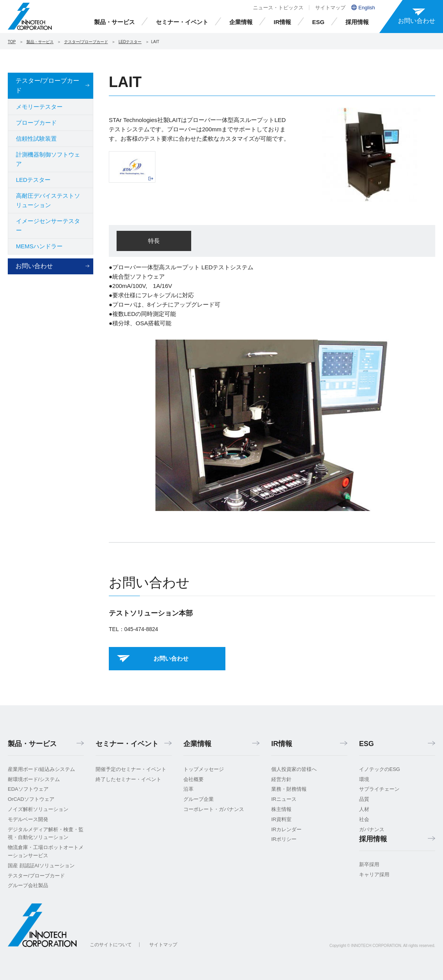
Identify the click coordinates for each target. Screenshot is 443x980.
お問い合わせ (34, 266)
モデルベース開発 (28, 819)
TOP (12, 42)
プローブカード (36, 123)
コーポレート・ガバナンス (214, 809)
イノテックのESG (379, 769)
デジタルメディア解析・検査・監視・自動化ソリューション (46, 834)
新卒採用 (369, 864)
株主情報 (281, 809)
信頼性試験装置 (36, 139)
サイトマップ (330, 8)
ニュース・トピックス (278, 8)
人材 (364, 809)
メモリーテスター (39, 107)
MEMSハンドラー (39, 246)
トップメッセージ (204, 769)
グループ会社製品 (28, 885)
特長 (154, 241)
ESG (318, 22)
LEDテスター (130, 42)
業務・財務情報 (289, 789)
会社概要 (194, 779)
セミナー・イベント (182, 22)
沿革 (188, 789)
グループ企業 (199, 799)
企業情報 (241, 22)
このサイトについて (111, 945)
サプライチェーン (379, 789)
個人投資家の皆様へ (294, 769)
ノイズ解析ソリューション (38, 809)
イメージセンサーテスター (48, 226)
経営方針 (281, 779)
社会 (364, 819)
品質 (364, 799)
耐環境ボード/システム (34, 779)
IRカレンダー (286, 829)
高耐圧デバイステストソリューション (48, 200)
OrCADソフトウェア (31, 799)
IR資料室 (281, 819)
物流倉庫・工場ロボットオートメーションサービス (46, 851)
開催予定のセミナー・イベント (131, 769)
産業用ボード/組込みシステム (41, 769)
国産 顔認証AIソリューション (41, 866)
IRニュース (284, 799)
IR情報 (282, 22)
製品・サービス (114, 22)
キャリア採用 (374, 875)
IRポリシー (284, 839)
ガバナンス (372, 829)
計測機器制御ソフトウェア (48, 159)
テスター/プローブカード (86, 42)
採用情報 (357, 22)
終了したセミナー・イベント (128, 779)
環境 (364, 779)
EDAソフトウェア (28, 789)
